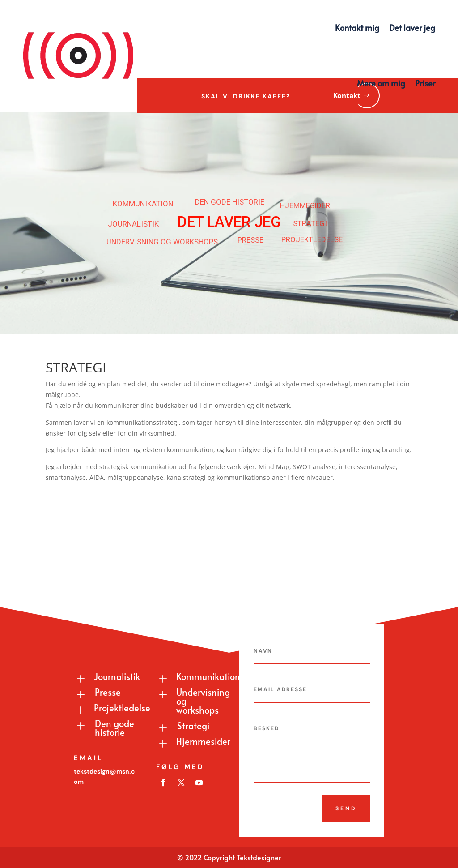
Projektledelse (122, 708)
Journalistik (117, 676)
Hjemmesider (203, 741)
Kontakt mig (357, 28)
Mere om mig (381, 83)
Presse (108, 692)
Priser (425, 83)
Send (346, 808)
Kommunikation (208, 676)
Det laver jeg (412, 28)
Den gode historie (114, 728)
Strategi (193, 726)
